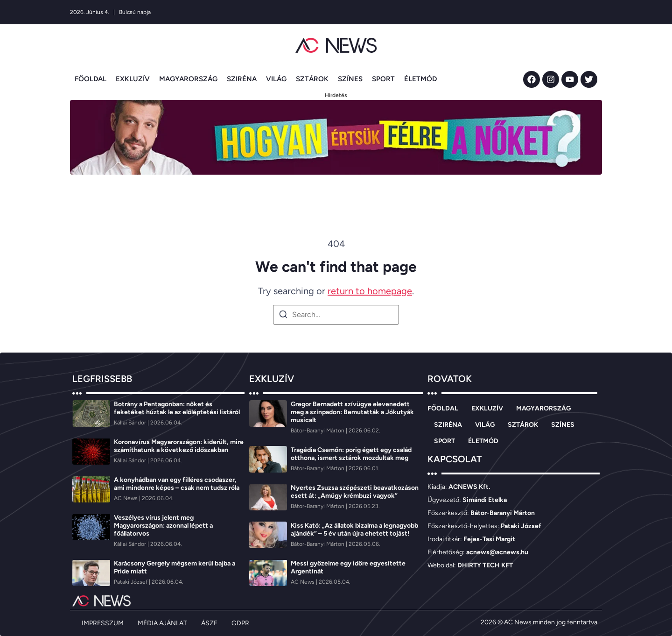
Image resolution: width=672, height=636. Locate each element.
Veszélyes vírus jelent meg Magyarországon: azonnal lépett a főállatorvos (163, 526)
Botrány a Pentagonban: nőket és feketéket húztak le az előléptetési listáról (177, 408)
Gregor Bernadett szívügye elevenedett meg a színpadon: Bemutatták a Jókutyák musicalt (352, 412)
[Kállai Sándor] (131, 423)
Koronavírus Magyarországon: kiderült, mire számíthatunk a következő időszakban (179, 446)
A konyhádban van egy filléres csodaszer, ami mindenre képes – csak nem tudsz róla (177, 484)
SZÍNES (350, 79)
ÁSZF (209, 623)
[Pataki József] (131, 582)
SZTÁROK (312, 79)
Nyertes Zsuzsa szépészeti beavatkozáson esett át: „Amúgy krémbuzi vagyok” (355, 492)
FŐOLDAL (91, 79)
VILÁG (276, 79)
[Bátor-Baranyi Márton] (318, 431)
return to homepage (370, 291)
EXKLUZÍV (133, 79)
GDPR (240, 623)
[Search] (283, 316)
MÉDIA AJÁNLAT (162, 623)
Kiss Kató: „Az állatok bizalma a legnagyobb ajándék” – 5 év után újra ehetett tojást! (354, 530)
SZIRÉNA (242, 79)
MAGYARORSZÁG (188, 79)
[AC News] (126, 498)
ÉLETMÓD (420, 79)
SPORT (383, 79)
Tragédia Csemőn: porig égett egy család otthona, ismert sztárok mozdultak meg (351, 454)
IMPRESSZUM (103, 623)
